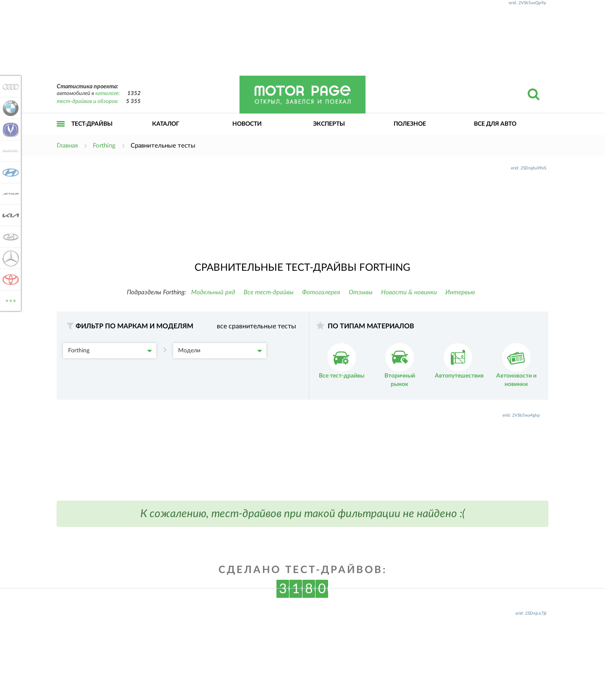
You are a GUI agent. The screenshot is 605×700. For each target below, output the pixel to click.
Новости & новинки (409, 292)
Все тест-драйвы (269, 292)
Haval (9, 151)
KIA (9, 215)
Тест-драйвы (92, 124)
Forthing (110, 351)
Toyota (9, 280)
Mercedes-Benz (9, 258)
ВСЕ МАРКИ (9, 300)
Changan (9, 129)
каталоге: (108, 94)
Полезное (410, 124)
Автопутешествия (459, 361)
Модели (220, 351)
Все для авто (495, 124)
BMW (9, 108)
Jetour (9, 194)
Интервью (460, 292)
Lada (9, 237)
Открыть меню (61, 133)
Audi (9, 87)
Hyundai (9, 172)
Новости (247, 124)
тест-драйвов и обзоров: (88, 102)
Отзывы (361, 292)
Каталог (166, 124)
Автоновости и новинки (516, 365)
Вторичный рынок (400, 365)
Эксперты (329, 124)
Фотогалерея (321, 292)
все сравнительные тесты (256, 326)
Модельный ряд (213, 292)
